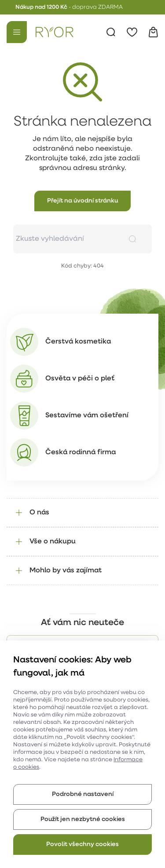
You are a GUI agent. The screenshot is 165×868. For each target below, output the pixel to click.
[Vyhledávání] (111, 32)
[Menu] (17, 32)
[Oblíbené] (132, 32)
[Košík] (153, 32)
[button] (82, 201)
